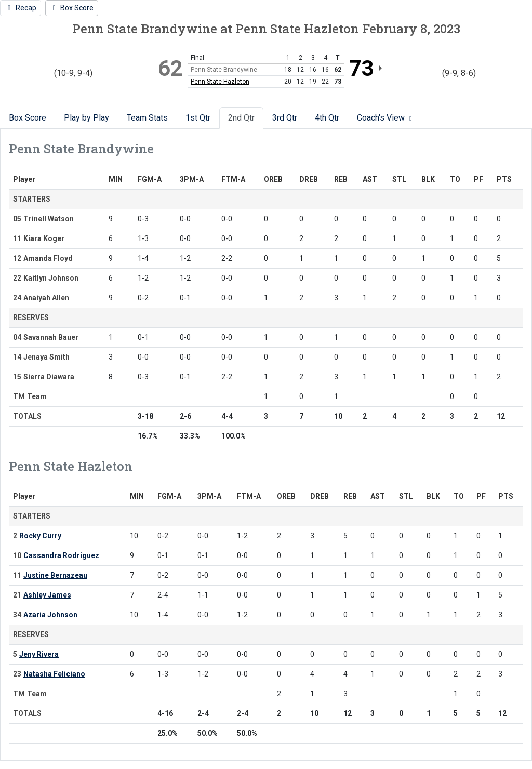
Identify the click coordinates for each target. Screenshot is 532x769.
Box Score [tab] (28, 118)
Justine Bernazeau (55, 575)
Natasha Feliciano (54, 674)
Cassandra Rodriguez (61, 555)
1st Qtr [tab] (198, 118)
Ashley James (47, 595)
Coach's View (386, 118)
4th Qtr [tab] (327, 118)
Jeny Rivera (39, 654)
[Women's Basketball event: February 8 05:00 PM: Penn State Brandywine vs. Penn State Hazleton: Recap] (21, 8)
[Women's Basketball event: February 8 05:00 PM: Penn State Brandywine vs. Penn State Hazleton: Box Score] (72, 8)
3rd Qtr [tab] (285, 118)
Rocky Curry (40, 536)
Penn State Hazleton (220, 82)
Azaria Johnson (50, 615)
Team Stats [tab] (147, 118)
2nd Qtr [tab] (241, 118)
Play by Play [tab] (87, 118)
